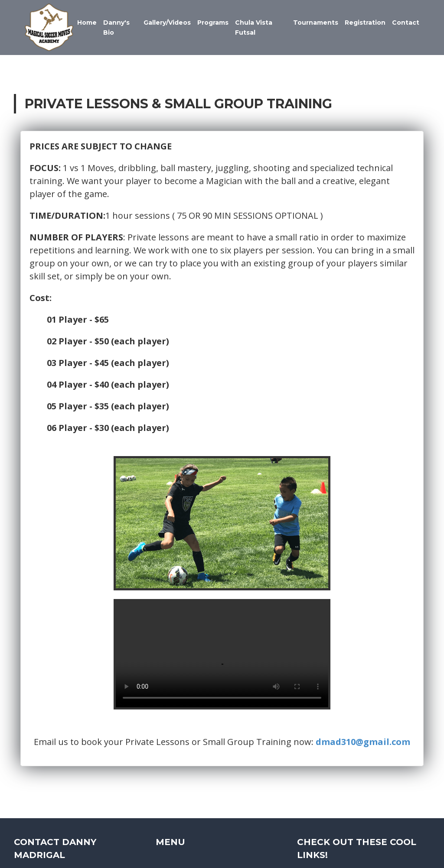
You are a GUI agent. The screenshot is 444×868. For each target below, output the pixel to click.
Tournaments (316, 23)
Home (87, 23)
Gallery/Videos (168, 23)
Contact (406, 23)
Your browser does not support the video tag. (222, 655)
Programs (213, 23)
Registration (365, 23)
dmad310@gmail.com (364, 743)
